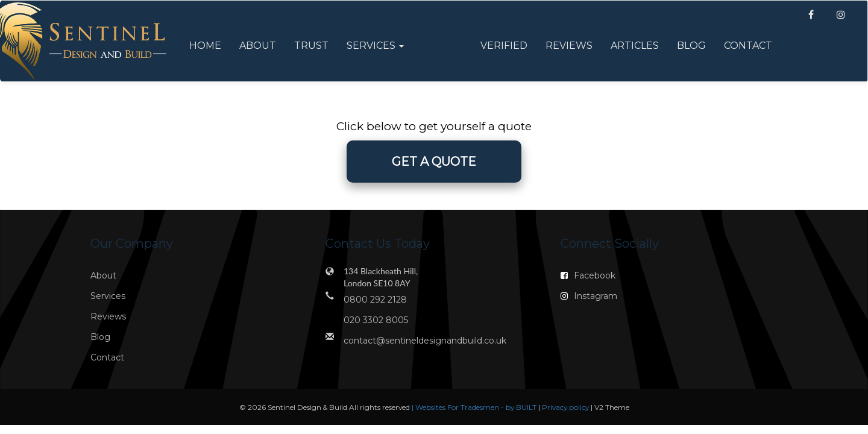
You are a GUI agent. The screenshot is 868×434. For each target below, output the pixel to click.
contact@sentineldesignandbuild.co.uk (425, 341)
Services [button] (375, 46)
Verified (504, 46)
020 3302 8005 (376, 320)
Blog (691, 46)
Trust (311, 46)
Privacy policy (566, 407)
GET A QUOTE (434, 162)
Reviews (569, 46)
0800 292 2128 (375, 300)
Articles (635, 46)
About (258, 46)
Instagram (589, 296)
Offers (442, 46)
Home (205, 46)
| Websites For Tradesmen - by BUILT (475, 407)
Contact (748, 46)
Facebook (588, 275)
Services (108, 296)
